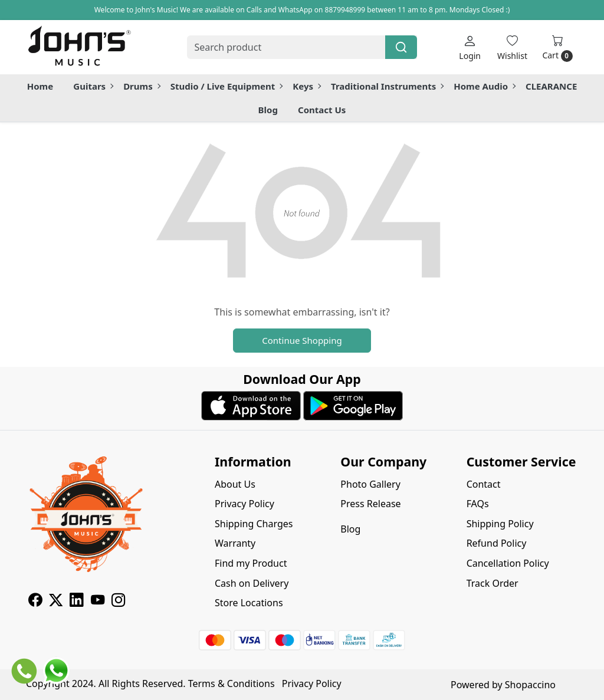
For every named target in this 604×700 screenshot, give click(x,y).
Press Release (370, 504)
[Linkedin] (76, 602)
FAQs (478, 504)
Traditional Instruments (387, 86)
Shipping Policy (500, 524)
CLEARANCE (551, 86)
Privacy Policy (244, 504)
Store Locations (249, 603)
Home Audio (484, 86)
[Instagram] (118, 602)
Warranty (235, 543)
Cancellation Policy (508, 563)
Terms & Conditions (232, 683)
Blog (268, 110)
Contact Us (322, 110)
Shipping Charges (254, 524)
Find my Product (251, 563)
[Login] (470, 47)
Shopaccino (530, 685)
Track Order (493, 583)
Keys (306, 86)
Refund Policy (497, 543)
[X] (56, 602)
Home (40, 86)
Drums (142, 86)
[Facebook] (35, 602)
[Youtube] (98, 602)
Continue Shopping (302, 340)
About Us (235, 484)
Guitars (93, 86)
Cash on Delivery (252, 583)
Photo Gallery (370, 484)
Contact (484, 484)
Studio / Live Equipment (226, 86)
